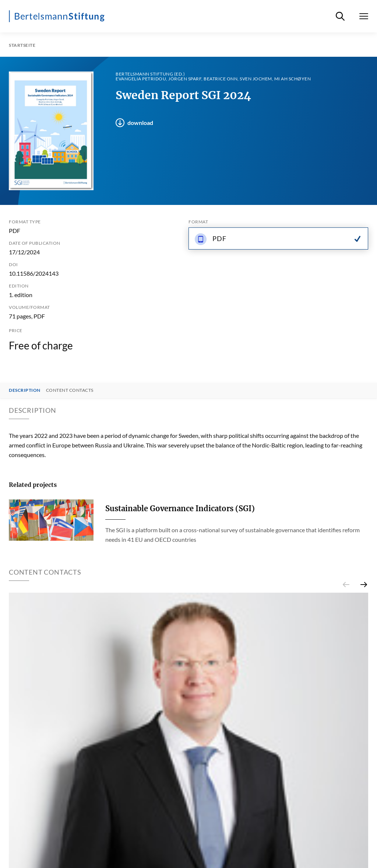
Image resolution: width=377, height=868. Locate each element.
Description (25, 390)
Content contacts (70, 390)
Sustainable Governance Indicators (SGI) (180, 508)
